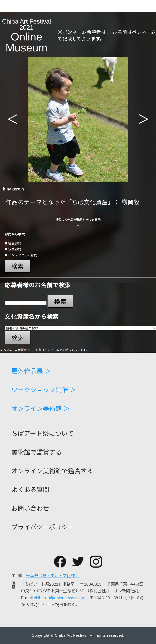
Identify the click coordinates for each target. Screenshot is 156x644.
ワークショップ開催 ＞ (44, 390)
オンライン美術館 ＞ (41, 409)
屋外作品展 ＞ (31, 371)
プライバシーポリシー (43, 527)
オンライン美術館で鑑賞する (52, 471)
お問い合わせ (30, 509)
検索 (18, 267)
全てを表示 (93, 220)
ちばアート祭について (43, 434)
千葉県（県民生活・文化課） (52, 576)
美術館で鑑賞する (37, 453)
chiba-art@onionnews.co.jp (59, 598)
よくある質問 (30, 490)
